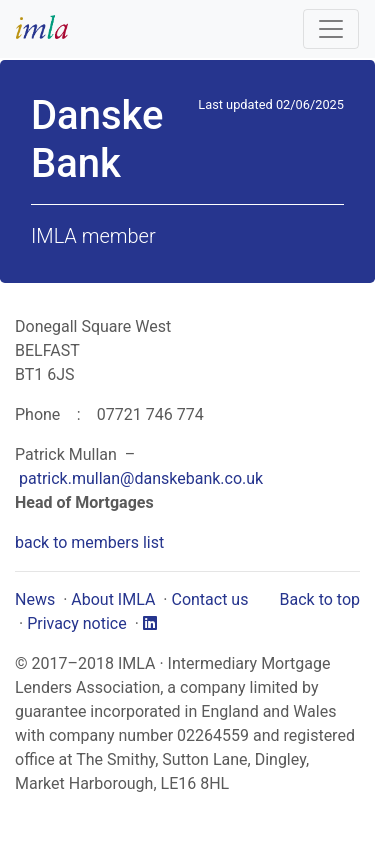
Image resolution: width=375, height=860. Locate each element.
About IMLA (113, 599)
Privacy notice (77, 623)
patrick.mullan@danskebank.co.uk (141, 478)
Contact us (209, 599)
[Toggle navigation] (331, 29)
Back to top (320, 599)
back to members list (89, 542)
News (35, 599)
